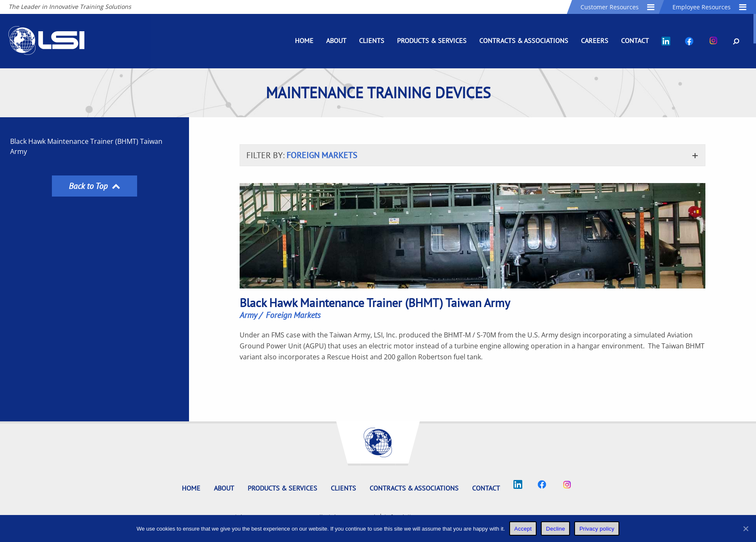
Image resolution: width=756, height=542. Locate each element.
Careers (595, 40)
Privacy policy (597, 529)
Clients (372, 40)
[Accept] (745, 529)
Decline (555, 529)
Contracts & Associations (524, 40)
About (336, 40)
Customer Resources (618, 7)
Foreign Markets (293, 315)
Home (304, 40)
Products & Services (432, 40)
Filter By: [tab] (302, 155)
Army (248, 315)
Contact (635, 40)
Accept (523, 529)
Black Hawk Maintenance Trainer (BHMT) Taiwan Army (86, 146)
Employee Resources (710, 7)
